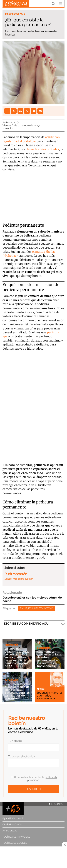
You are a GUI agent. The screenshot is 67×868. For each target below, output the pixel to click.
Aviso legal (10, 831)
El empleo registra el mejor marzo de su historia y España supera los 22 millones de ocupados (17, 691)
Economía (11, 645)
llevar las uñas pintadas (43, 149)
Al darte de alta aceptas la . (34, 779)
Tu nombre (15, 741)
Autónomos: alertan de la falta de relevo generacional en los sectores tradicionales (49, 659)
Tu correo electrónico (21, 757)
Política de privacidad (16, 837)
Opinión (41, 689)
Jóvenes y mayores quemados (50, 694)
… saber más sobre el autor (18, 579)
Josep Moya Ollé (46, 699)
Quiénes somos (12, 825)
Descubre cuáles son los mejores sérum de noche (32, 599)
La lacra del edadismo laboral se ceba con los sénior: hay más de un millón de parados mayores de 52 (17, 657)
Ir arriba (56, 804)
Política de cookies (15, 843)
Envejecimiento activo (36, 608)
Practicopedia (15, 14)
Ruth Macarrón (11, 122)
